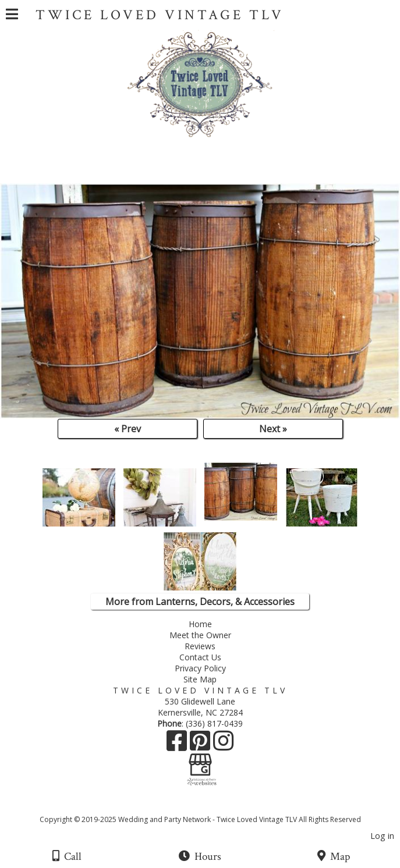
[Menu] (12, 16)
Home (200, 624)
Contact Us (200, 657)
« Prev (128, 429)
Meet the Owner (203, 635)
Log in (382, 836)
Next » (273, 429)
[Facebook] (178, 745)
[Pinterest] (201, 745)
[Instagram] (223, 745)
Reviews (200, 646)
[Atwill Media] (210, 807)
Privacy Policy (200, 668)
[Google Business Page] (200, 761)
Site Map (200, 679)
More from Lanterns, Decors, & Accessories (200, 602)
